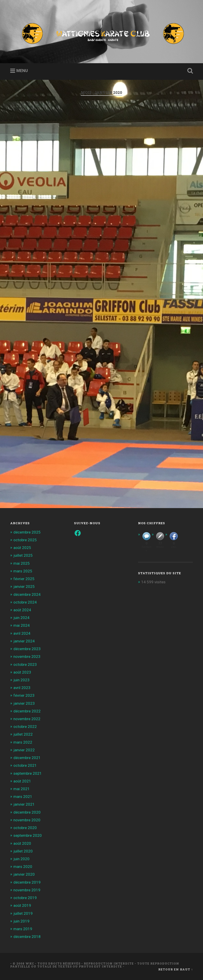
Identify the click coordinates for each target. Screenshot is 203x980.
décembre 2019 (27, 882)
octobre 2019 (25, 898)
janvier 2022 (24, 750)
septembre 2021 (28, 773)
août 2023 (22, 672)
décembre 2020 (27, 812)
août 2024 (22, 610)
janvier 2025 (24, 586)
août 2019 (22, 905)
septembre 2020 (28, 835)
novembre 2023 (27, 657)
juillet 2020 (23, 851)
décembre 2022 (27, 711)
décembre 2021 (27, 758)
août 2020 (22, 843)
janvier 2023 (24, 703)
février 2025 (24, 579)
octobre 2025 (25, 540)
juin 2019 (21, 921)
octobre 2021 (25, 765)
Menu (22, 71)
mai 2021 (22, 789)
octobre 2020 (25, 828)
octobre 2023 (25, 664)
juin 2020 (21, 859)
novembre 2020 (27, 820)
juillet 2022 (23, 734)
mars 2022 (23, 742)
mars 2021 (23, 797)
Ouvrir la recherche (189, 71)
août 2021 (22, 781)
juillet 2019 (23, 913)
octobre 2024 (25, 602)
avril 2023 (22, 688)
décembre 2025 (27, 532)
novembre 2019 (27, 890)
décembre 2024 (27, 594)
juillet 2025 (23, 555)
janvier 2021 (24, 804)
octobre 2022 (25, 727)
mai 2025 (22, 563)
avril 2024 (22, 633)
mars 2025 (23, 571)
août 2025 (22, 548)
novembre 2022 (27, 719)
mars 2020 (23, 867)
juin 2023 (21, 680)
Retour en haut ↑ (176, 969)
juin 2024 (21, 618)
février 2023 (24, 695)
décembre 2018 (27, 937)
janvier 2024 (24, 641)
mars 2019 (23, 929)
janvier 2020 (24, 874)
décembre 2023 (27, 649)
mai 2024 (22, 625)
